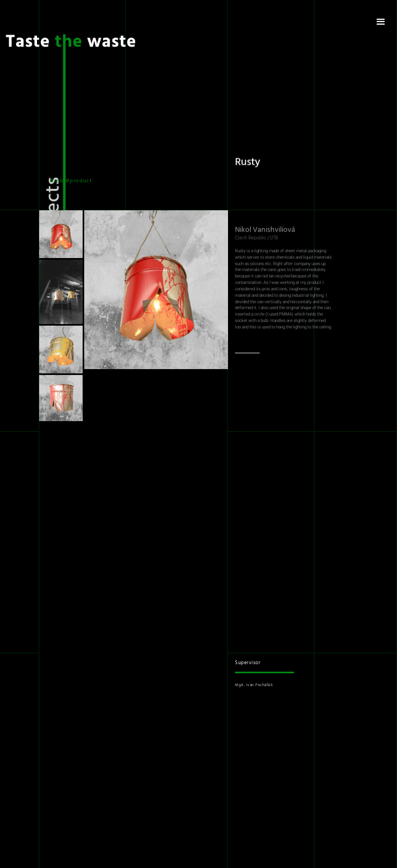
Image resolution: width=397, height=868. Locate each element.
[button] (381, 22)
